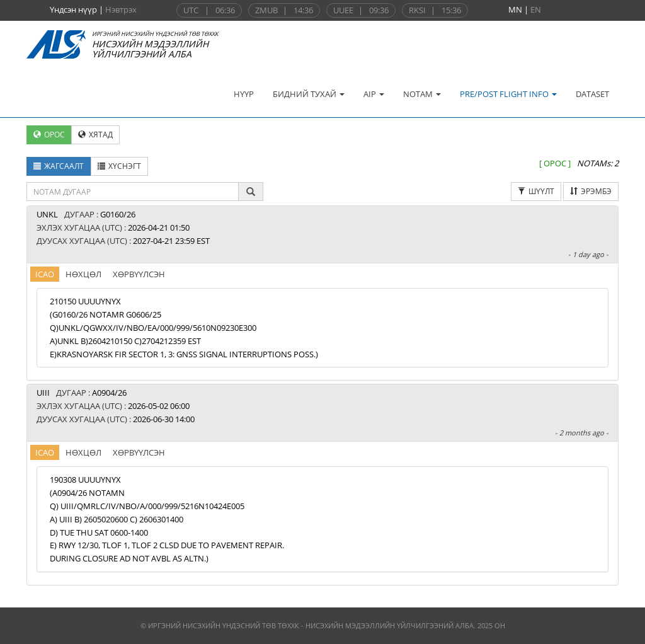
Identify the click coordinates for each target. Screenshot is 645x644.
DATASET (592, 94)
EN (536, 9)
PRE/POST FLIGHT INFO (508, 94)
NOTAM (422, 94)
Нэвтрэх (121, 9)
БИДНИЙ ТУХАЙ (309, 94)
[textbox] (133, 192)
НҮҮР (244, 94)
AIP (374, 94)
